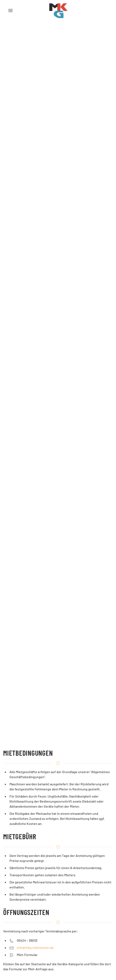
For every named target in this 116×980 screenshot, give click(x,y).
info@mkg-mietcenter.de (35, 947)
